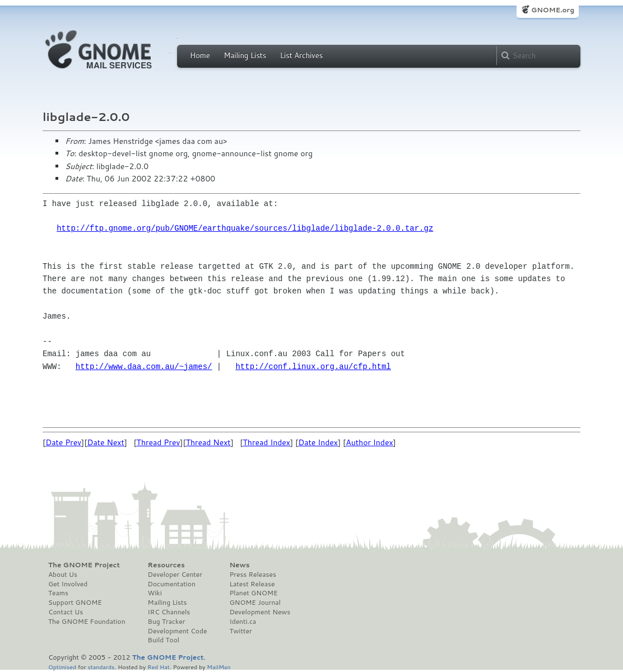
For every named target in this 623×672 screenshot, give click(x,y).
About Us (63, 575)
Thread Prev (159, 442)
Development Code (178, 631)
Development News (260, 612)
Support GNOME (75, 603)
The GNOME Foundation (87, 622)
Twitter (240, 631)
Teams (58, 593)
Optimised (62, 667)
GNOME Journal (255, 603)
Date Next (105, 442)
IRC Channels (169, 612)
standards (101, 667)
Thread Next (208, 442)
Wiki (155, 593)
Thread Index (267, 442)
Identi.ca (243, 622)
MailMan (218, 667)
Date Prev (63, 442)
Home (200, 55)
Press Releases (252, 575)
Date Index (318, 442)
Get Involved (68, 584)
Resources (166, 565)
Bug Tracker (167, 622)
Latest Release (252, 584)
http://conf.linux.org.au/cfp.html (313, 367)
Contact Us (66, 612)
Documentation (172, 584)
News (239, 565)
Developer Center (175, 575)
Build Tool (164, 640)
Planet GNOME (253, 593)
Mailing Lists (245, 55)
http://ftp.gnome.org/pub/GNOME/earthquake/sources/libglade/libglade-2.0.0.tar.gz (245, 228)
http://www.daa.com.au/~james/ (144, 367)
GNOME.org (553, 10)
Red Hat (159, 667)
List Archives (301, 55)
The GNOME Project (84, 565)
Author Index (369, 442)
